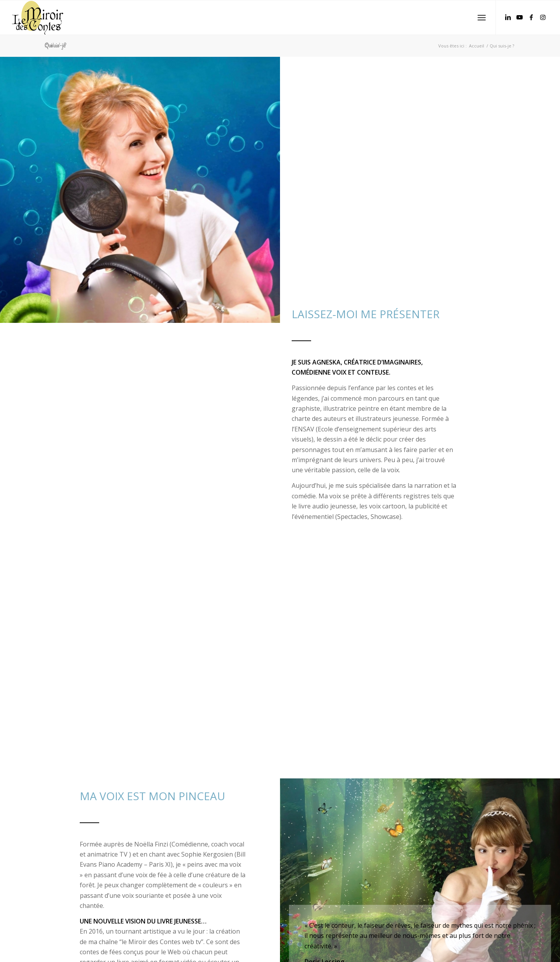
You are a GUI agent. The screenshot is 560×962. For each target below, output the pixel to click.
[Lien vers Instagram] (543, 17)
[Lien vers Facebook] (531, 17)
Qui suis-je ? (55, 46)
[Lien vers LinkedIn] (508, 17)
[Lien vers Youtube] (520, 17)
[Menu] (482, 18)
